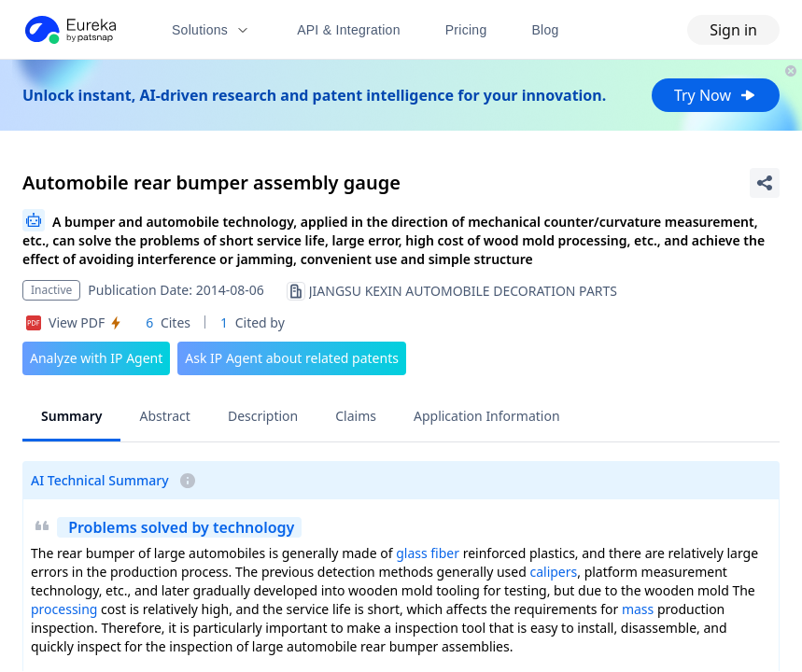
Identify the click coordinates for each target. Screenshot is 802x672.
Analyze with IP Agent (96, 358)
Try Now (716, 95)
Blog (546, 30)
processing (64, 609)
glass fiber (428, 553)
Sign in (733, 30)
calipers (553, 572)
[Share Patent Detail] (765, 183)
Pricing (466, 30)
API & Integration (349, 30)
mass (638, 609)
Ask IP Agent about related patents (292, 358)
